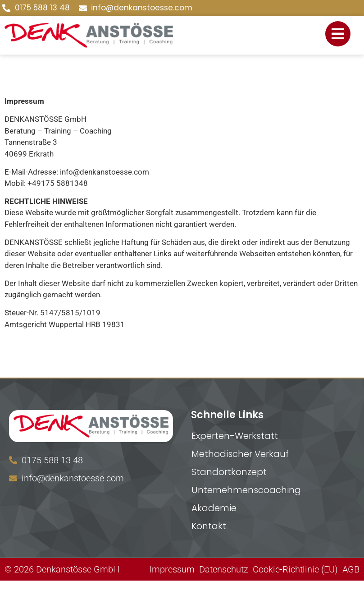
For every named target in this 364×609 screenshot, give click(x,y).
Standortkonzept (229, 472)
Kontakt (209, 526)
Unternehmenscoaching (246, 490)
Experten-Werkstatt (235, 436)
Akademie (214, 508)
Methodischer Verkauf (240, 454)
